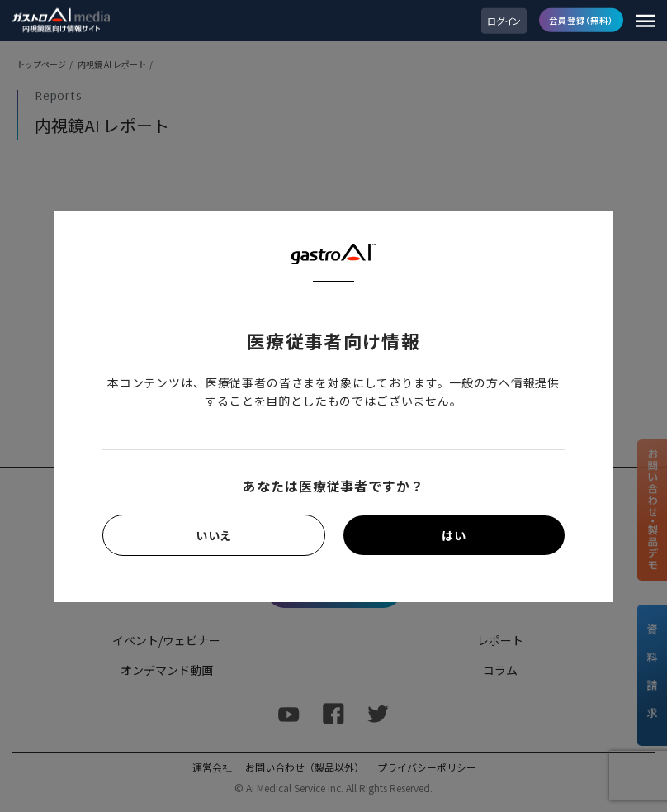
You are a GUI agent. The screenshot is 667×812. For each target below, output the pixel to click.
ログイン (504, 21)
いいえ (214, 535)
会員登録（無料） (581, 19)
